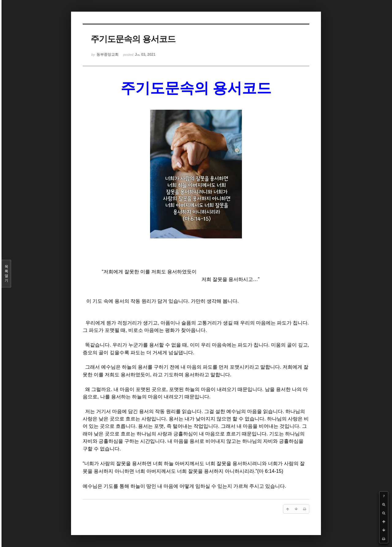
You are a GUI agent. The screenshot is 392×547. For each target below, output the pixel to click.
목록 (6, 274)
